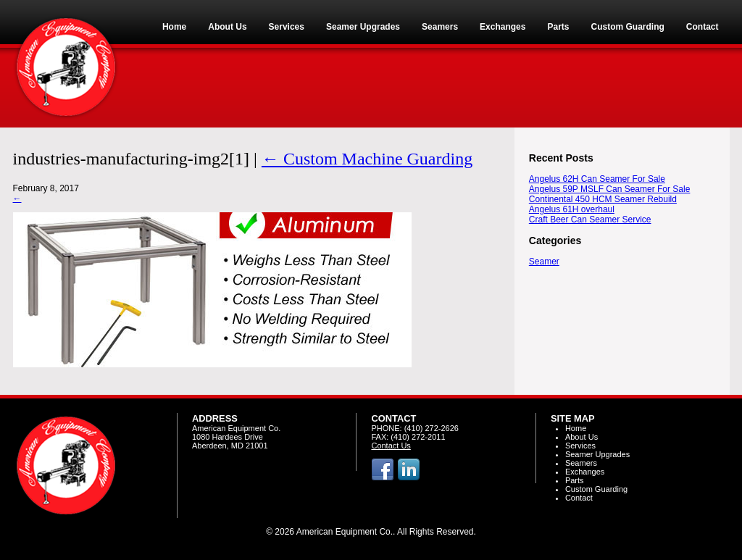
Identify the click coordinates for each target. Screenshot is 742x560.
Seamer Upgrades (597, 454)
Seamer (544, 262)
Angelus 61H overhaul (572, 209)
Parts (575, 480)
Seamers (581, 463)
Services (580, 446)
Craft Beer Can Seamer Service (590, 220)
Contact (579, 498)
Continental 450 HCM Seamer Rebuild (603, 199)
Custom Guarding (596, 489)
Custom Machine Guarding (367, 159)
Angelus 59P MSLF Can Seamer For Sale (610, 189)
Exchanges (585, 472)
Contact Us (391, 446)
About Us (581, 437)
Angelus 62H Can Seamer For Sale (597, 179)
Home (576, 428)
